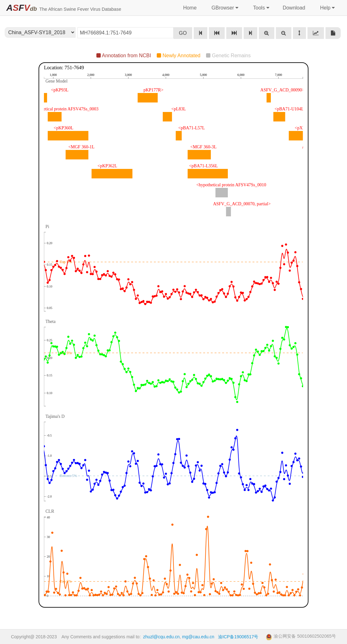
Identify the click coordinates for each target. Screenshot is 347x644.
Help (327, 8)
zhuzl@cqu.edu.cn (161, 637)
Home (190, 8)
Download (294, 8)
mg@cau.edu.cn (198, 637)
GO (183, 33)
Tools (261, 8)
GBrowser (224, 8)
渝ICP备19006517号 (238, 637)
